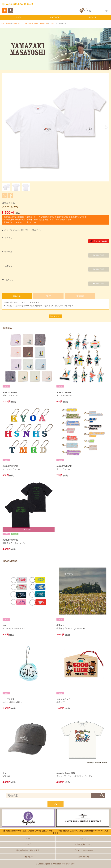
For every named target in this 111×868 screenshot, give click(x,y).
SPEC (49, 296)
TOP (2, 23)
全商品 (8, 23)
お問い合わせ (83, 857)
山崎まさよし (17, 23)
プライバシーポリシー (83, 850)
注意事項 (80, 296)
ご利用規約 (28, 857)
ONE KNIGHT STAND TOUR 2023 (36, 23)
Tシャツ (52, 23)
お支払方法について (83, 845)
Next (105, 127)
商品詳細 (17, 296)
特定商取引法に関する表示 (28, 850)
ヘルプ (28, 845)
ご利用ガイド (83, 839)
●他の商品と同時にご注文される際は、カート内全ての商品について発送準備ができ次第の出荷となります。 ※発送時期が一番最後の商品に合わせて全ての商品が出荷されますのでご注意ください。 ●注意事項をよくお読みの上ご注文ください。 (45, 220)
